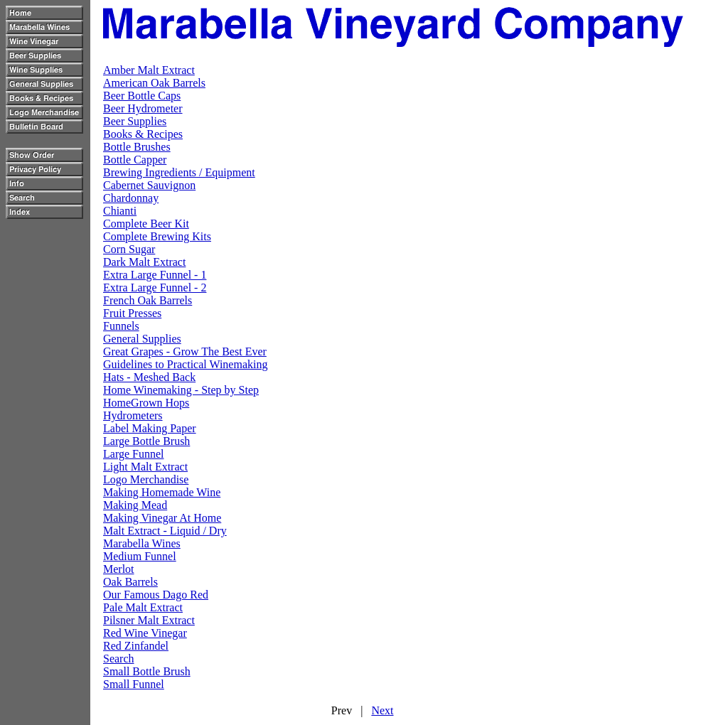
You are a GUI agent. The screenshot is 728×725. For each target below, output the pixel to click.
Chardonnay (131, 198)
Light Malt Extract (145, 467)
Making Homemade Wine (162, 492)
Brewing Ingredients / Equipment (179, 172)
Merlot (119, 569)
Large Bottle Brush (146, 441)
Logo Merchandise (146, 479)
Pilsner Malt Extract (149, 620)
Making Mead (135, 505)
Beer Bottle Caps (142, 96)
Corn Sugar (129, 249)
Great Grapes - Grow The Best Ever (185, 351)
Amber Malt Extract (149, 70)
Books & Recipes (143, 134)
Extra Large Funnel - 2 (155, 288)
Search (119, 659)
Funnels (121, 326)
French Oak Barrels (148, 300)
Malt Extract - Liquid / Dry (165, 531)
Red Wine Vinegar (145, 633)
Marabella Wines (142, 543)
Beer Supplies (135, 121)
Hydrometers (133, 415)
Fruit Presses (132, 313)
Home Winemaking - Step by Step (181, 390)
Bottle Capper (135, 160)
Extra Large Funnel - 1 (155, 275)
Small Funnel (134, 684)
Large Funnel (133, 454)
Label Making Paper (150, 428)
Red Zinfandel (136, 646)
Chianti (120, 211)
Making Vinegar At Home (162, 518)
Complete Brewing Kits (157, 236)
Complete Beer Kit (146, 224)
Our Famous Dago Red (156, 595)
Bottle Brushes (137, 147)
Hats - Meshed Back (149, 377)
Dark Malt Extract (144, 262)
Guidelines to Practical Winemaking (185, 364)
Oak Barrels (130, 582)
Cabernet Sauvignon (149, 185)
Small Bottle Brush (147, 671)
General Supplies (142, 339)
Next (382, 710)
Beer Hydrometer (143, 108)
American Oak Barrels (154, 83)
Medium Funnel (140, 556)
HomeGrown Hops (146, 403)
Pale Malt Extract (143, 607)
